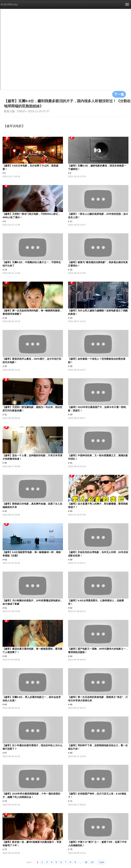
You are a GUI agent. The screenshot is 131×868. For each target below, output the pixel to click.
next (101, 862)
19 (92, 862)
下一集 (119, 94)
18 (86, 862)
